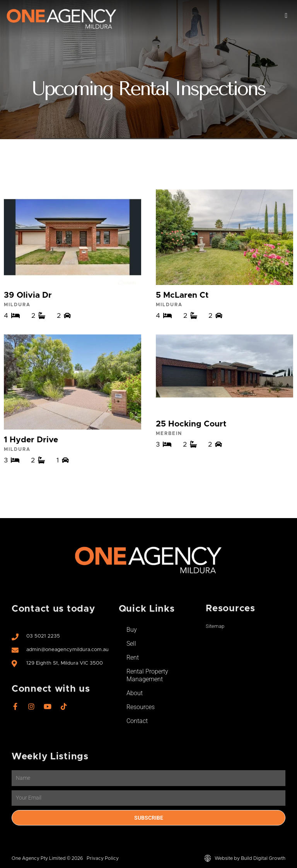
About (135, 693)
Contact (137, 721)
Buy (132, 630)
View (73, 254)
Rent (133, 657)
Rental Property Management (147, 675)
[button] (286, 16)
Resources (141, 707)
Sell (131, 644)
